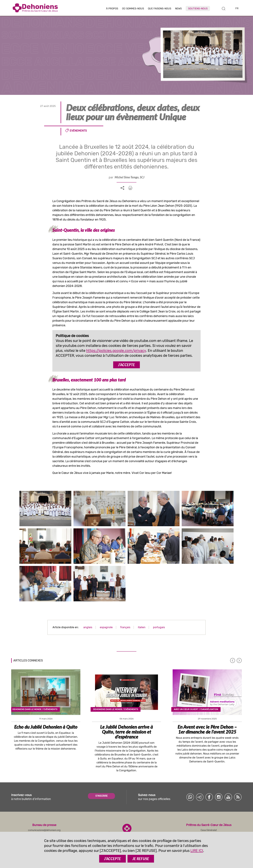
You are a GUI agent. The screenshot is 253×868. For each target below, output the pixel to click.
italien (142, 627)
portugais (159, 627)
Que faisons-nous (160, 9)
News (178, 9)
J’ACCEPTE (126, 365)
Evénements (78, 131)
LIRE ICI (197, 851)
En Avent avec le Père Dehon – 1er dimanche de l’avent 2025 (207, 729)
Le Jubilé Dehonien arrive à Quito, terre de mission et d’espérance (126, 732)
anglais (88, 627)
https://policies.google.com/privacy (116, 351)
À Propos (112, 9)
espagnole (106, 627)
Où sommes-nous (133, 9)
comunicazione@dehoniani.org (44, 830)
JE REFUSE (141, 859)
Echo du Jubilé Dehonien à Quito (46, 727)
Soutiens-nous (198, 9)
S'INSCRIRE (101, 796)
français (125, 627)
